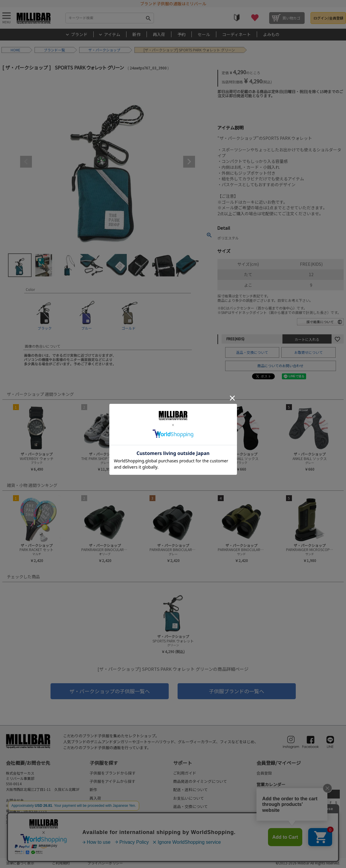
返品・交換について (252, 352)
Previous (26, 162)
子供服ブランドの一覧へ (237, 691)
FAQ (177, 815)
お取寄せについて (308, 352)
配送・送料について (190, 790)
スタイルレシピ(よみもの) (112, 823)
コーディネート (237, 34)
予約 (181, 34)
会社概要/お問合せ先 (28, 763)
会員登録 (264, 773)
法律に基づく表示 (20, 863)
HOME (16, 50)
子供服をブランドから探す (113, 773)
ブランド (79, 34)
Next (189, 162)
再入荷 (159, 34)
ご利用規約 (61, 863)
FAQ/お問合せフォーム (27, 805)
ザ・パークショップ (104, 50)
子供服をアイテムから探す (112, 781)
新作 (137, 34)
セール (204, 34)
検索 (148, 18)
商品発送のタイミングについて (200, 781)
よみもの (271, 34)
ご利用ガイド (185, 773)
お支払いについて (189, 798)
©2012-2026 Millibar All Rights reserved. (308, 863)
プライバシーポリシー (105, 863)
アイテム (112, 34)
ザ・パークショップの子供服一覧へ (110, 691)
